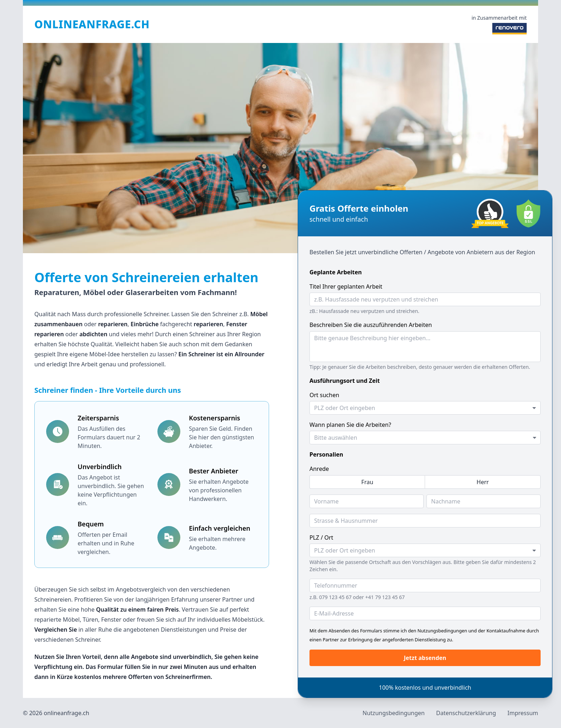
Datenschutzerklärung (466, 713)
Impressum (523, 713)
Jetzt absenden (425, 658)
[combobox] (425, 408)
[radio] (367, 482)
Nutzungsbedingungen (394, 713)
